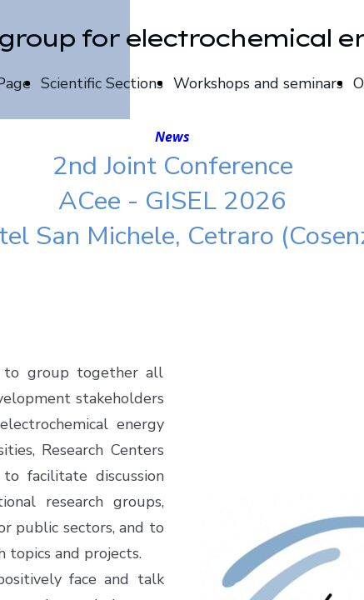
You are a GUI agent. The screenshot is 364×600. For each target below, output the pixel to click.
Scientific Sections (102, 83)
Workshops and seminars (258, 83)
